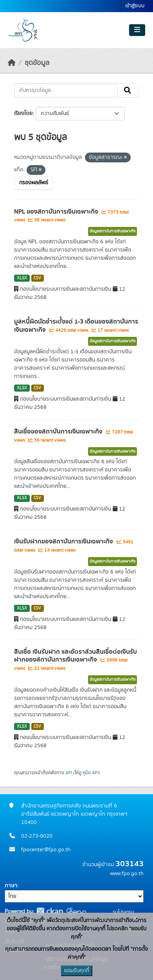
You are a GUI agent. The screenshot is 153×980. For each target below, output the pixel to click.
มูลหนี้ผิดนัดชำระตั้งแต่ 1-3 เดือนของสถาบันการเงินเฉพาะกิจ (76, 326)
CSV (37, 278)
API (69, 773)
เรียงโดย (23, 113)
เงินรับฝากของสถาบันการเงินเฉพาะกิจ (64, 541)
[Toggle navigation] (137, 30)
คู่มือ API (91, 773)
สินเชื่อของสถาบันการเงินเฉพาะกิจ (59, 432)
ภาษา (11, 886)
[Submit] (128, 90)
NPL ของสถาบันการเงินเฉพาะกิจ (57, 212)
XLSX (22, 278)
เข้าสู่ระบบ (135, 6)
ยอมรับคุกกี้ (77, 971)
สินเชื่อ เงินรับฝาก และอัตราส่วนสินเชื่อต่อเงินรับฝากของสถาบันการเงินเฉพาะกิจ (76, 656)
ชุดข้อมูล (37, 63)
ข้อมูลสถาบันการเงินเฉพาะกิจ (112, 231)
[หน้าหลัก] (12, 63)
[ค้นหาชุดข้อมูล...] (66, 90)
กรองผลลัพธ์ (34, 183)
